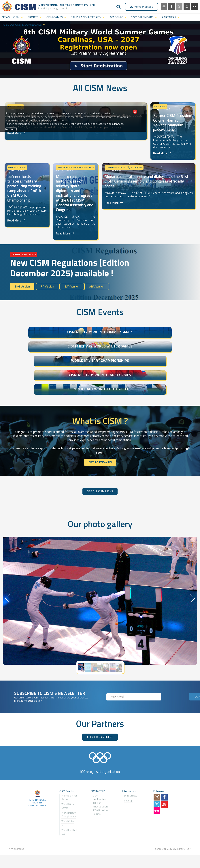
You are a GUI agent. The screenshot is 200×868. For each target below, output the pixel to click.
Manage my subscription (28, 685)
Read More (14, 133)
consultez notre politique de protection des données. (94, 124)
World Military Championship (69, 799)
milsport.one (17, 833)
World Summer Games (69, 782)
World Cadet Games (68, 807)
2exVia (170, 833)
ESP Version (72, 286)
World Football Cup (69, 816)
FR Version (48, 286)
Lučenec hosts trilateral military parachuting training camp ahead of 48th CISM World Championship (24, 188)
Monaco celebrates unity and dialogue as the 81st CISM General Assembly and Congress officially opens (147, 181)
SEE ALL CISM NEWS (100, 476)
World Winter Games (68, 790)
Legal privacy (131, 780)
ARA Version (97, 286)
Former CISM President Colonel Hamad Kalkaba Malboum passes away (173, 123)
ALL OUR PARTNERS (100, 721)
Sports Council (84, 5)
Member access (141, 7)
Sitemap (128, 785)
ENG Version (22, 286)
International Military (55, 5)
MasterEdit (185, 833)
